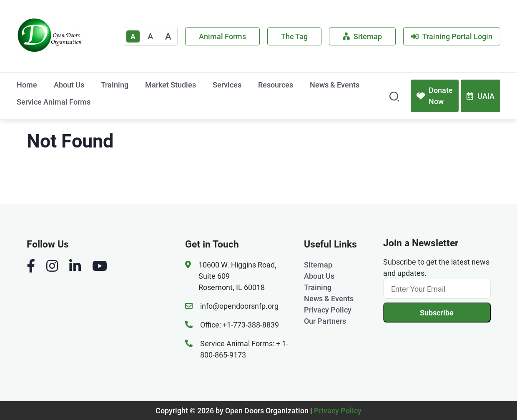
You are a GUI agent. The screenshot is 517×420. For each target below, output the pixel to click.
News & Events (335, 85)
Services (227, 85)
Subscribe (437, 313)
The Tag (294, 36)
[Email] (437, 289)
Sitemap (362, 36)
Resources (276, 85)
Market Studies (171, 85)
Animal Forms (222, 36)
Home (27, 85)
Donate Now (435, 96)
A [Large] (168, 36)
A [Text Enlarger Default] (133, 36)
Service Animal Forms (54, 102)
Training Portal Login (452, 36)
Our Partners (325, 321)
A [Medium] (150, 36)
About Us (69, 85)
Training (115, 85)
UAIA (481, 96)
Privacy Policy (328, 310)
